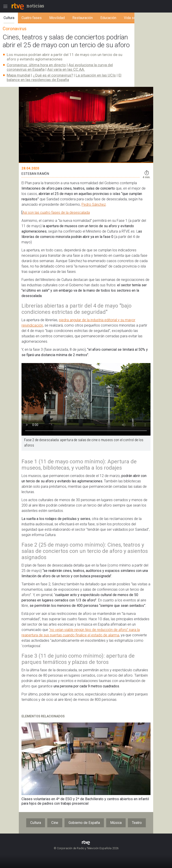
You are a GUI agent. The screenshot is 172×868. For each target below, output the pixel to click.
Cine (55, 823)
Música (116, 823)
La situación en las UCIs (96, 75)
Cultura (36, 823)
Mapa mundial (18, 75)
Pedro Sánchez (94, 204)
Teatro (137, 823)
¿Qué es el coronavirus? (53, 75)
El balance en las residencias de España (64, 77)
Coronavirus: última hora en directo (36, 65)
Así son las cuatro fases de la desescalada (56, 213)
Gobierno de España (84, 823)
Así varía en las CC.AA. (66, 69)
